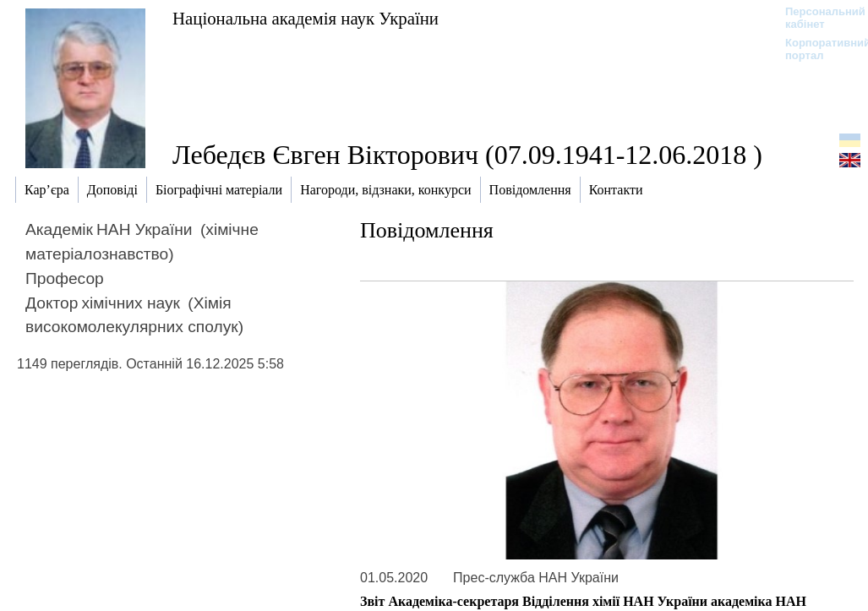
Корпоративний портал (817, 49)
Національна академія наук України (306, 18)
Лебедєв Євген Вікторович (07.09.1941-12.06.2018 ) (467, 155)
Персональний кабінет (817, 18)
